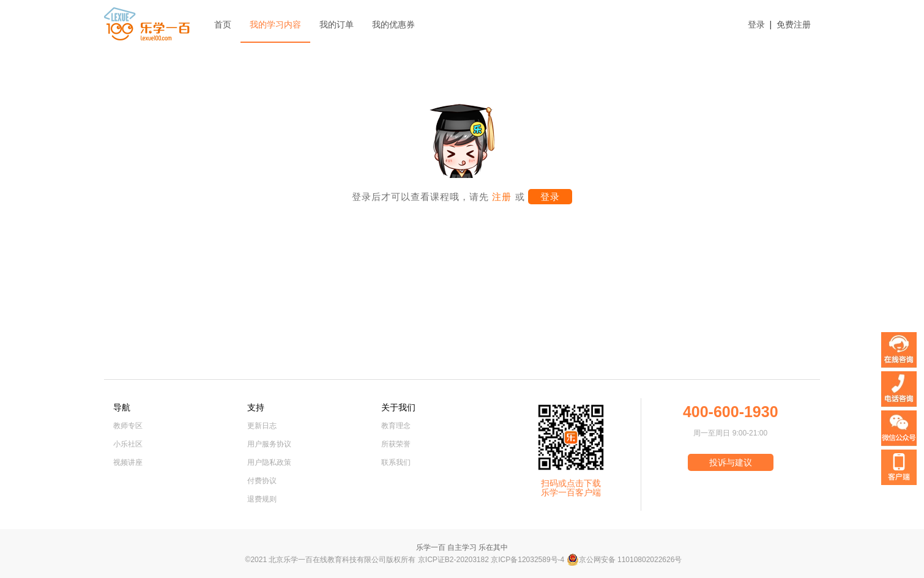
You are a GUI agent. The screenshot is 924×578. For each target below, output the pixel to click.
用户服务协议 (269, 444)
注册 (500, 197)
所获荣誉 (396, 444)
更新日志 (262, 426)
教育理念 (396, 426)
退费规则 (262, 499)
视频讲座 (128, 462)
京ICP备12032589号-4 (527, 560)
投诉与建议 (731, 462)
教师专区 (128, 426)
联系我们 (396, 462)
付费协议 (262, 481)
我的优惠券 (393, 24)
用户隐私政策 (269, 462)
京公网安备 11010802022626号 (624, 560)
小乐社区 (128, 444)
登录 (756, 24)
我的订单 (337, 24)
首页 (223, 24)
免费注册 (794, 24)
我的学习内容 (275, 24)
